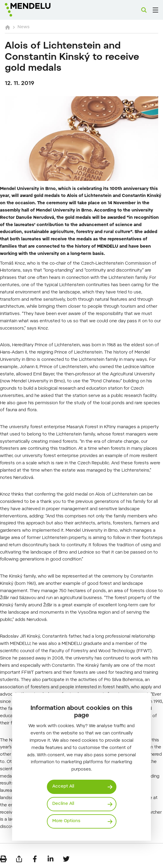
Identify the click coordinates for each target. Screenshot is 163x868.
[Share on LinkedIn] (51, 859)
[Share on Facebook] (35, 859)
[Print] (3, 859)
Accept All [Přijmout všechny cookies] (63, 787)
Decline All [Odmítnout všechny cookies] (63, 804)
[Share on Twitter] (66, 859)
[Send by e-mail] (19, 859)
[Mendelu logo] (35, 10)
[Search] (144, 10)
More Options (66, 821)
